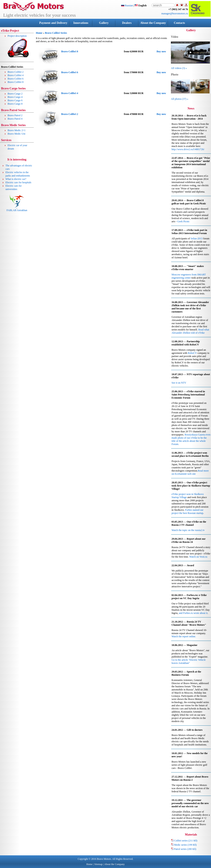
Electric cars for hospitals (18, 182)
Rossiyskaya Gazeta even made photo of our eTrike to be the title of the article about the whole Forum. (191, 439)
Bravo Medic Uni (16, 134)
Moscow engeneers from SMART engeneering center (189, 276)
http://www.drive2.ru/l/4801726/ (188, 149)
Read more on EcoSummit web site (190, 472)
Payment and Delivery (53, 23)
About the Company (153, 23)
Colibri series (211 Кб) (184, 841)
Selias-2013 (197, 239)
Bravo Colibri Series (56, 33)
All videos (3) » (179, 68)
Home (39, 33)
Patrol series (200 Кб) (184, 849)
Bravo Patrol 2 (15, 115)
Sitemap (98, 864)
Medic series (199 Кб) (184, 845)
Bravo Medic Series (13, 125)
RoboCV (192, 353)
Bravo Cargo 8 (15, 104)
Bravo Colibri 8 (16, 82)
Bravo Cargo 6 (15, 100)
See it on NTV (179, 383)
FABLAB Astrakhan (17, 209)
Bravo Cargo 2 (15, 94)
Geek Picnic (183, 221)
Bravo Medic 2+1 (17, 130)
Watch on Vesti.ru (198, 557)
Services (6, 140)
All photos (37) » (180, 99)
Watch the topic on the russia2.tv (188, 530)
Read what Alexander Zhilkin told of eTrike (190, 331)
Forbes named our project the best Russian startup (187, 512)
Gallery (104, 23)
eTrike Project (10, 31)
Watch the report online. (184, 636)
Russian (127, 5)
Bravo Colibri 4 (16, 75)
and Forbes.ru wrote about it (193, 613)
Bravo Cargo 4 (15, 97)
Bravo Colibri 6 (16, 79)
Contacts (179, 23)
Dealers (127, 23)
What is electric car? (16, 179)
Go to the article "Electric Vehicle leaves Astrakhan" (189, 661)
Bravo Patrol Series (13, 110)
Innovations (81, 23)
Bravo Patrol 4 (15, 119)
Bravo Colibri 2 (16, 72)
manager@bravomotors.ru (175, 13)
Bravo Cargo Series (13, 88)
